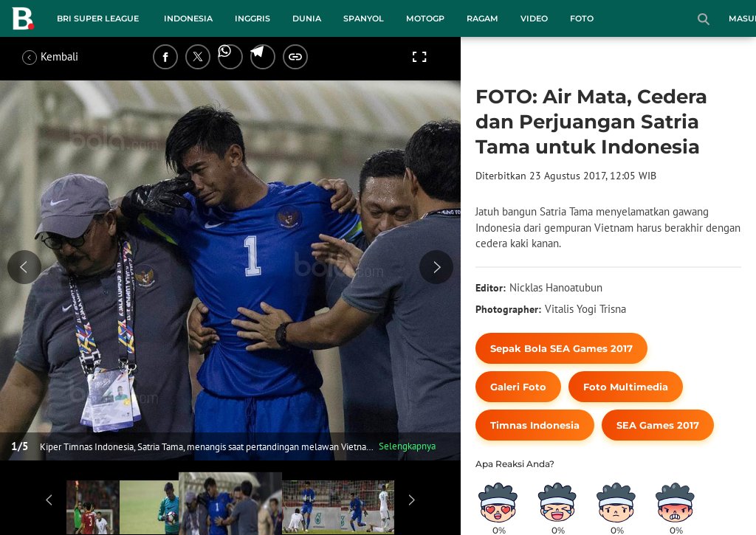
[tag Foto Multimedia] (626, 387)
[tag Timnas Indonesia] (535, 425)
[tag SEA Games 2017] (658, 425)
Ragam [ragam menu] (482, 18)
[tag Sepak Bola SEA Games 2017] (561, 348)
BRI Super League (98, 18)
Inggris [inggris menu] (252, 18)
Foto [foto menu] (582, 18)
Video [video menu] (534, 18)
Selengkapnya (407, 446)
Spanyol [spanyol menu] (364, 18)
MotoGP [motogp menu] (425, 18)
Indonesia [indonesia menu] (188, 18)
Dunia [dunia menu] (307, 18)
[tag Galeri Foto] (518, 387)
